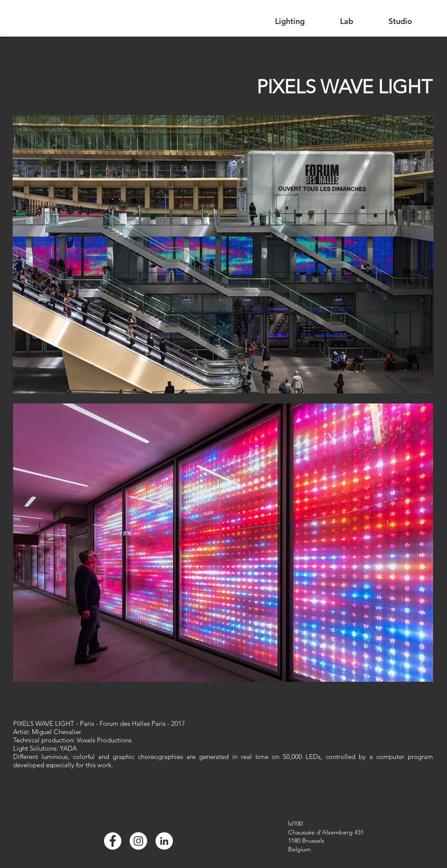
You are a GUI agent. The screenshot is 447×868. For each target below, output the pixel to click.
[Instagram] (138, 841)
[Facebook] (113, 841)
